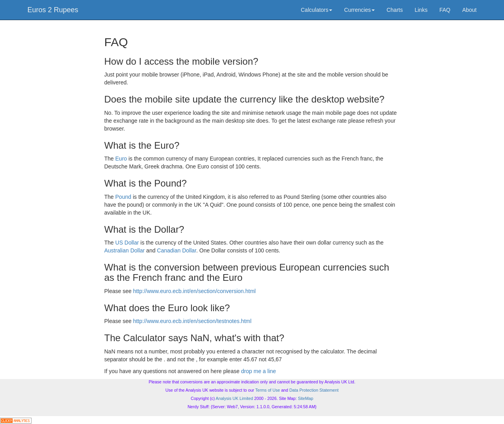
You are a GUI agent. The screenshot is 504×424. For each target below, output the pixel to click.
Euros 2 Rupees (53, 10)
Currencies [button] (359, 10)
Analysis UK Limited (234, 398)
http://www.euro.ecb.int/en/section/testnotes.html (192, 321)
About (470, 10)
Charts (395, 10)
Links (421, 10)
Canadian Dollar (177, 250)
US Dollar (127, 243)
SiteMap (306, 398)
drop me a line (259, 371)
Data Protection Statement (314, 390)
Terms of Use (268, 390)
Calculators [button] (316, 10)
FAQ (445, 10)
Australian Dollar (125, 250)
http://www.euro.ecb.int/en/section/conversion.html (194, 291)
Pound (123, 197)
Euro (121, 159)
